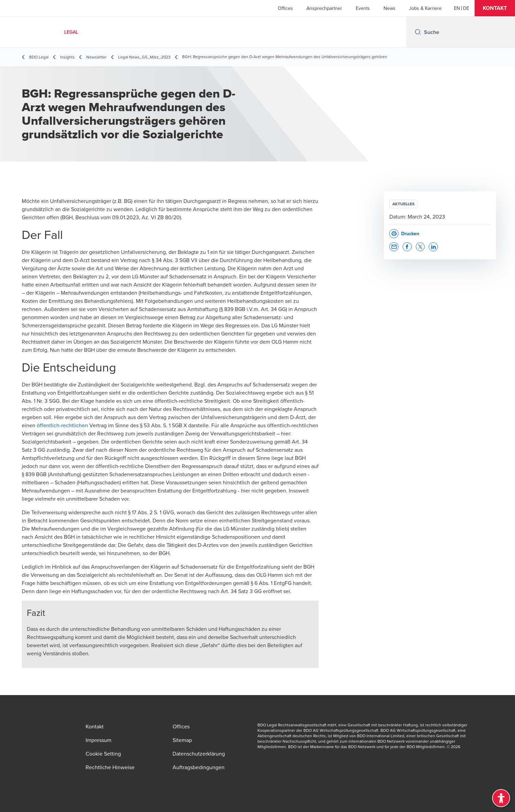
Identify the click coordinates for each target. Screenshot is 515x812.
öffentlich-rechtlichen (62, 425)
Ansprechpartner (324, 8)
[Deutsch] (466, 8)
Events (363, 8)
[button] (495, 8)
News (389, 8)
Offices (285, 8)
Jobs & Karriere (425, 8)
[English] (457, 8)
